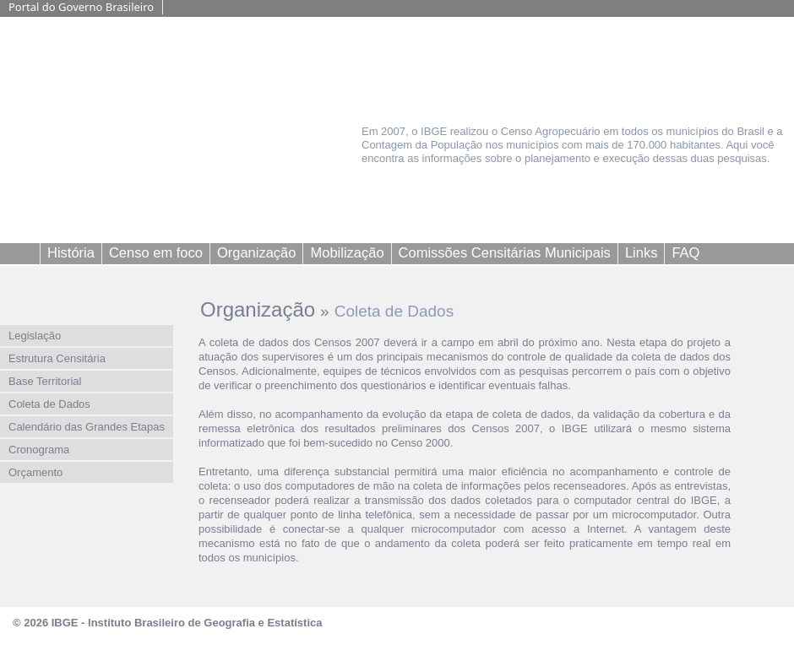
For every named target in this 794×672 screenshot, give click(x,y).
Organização (258, 309)
